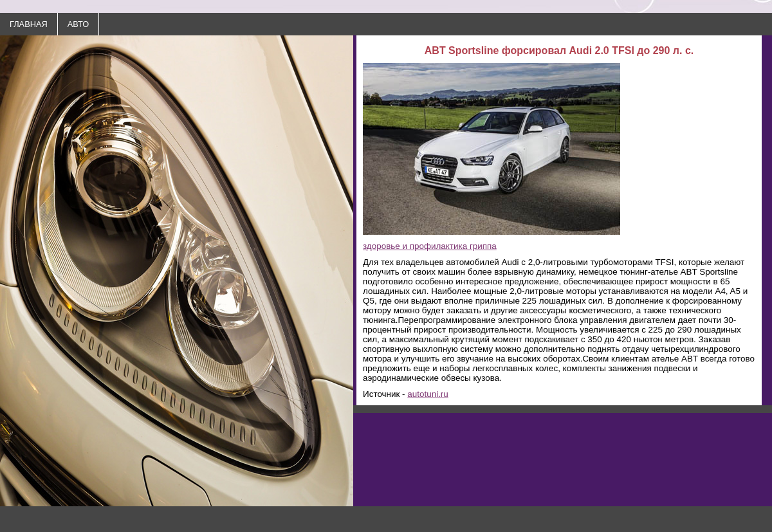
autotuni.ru (428, 394)
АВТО (78, 24)
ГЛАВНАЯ (29, 24)
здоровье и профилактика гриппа (430, 246)
